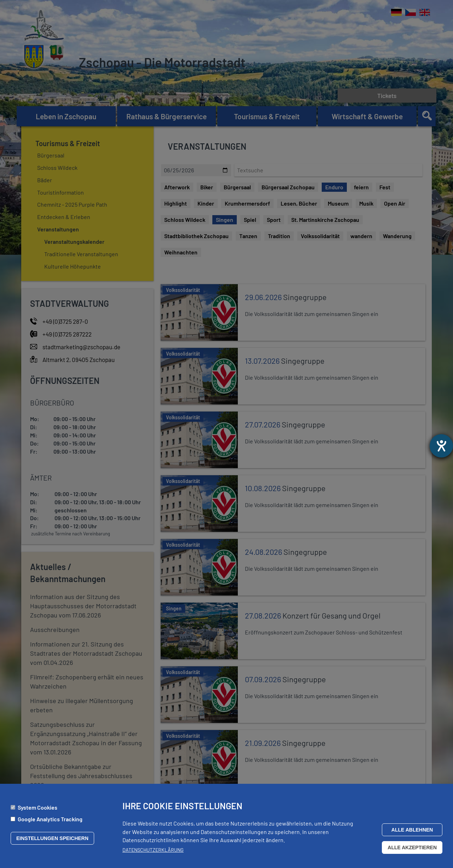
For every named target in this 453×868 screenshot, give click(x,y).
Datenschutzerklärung (153, 850)
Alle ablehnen (412, 830)
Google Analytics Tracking (50, 819)
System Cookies (38, 807)
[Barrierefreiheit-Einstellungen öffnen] (441, 446)
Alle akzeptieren (412, 847)
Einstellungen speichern (52, 838)
